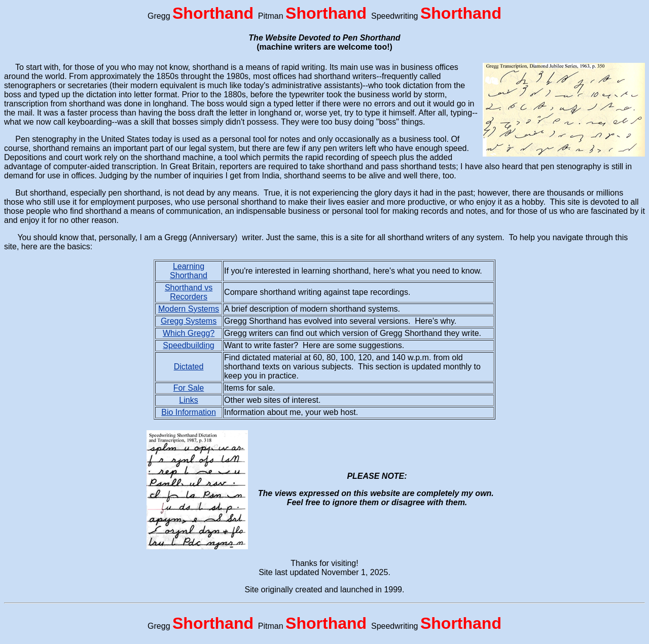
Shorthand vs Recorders (189, 292)
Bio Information (189, 412)
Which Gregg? (189, 333)
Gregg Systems (189, 321)
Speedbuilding (188, 345)
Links (188, 400)
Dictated (189, 367)
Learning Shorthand (189, 271)
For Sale (189, 388)
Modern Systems (189, 309)
